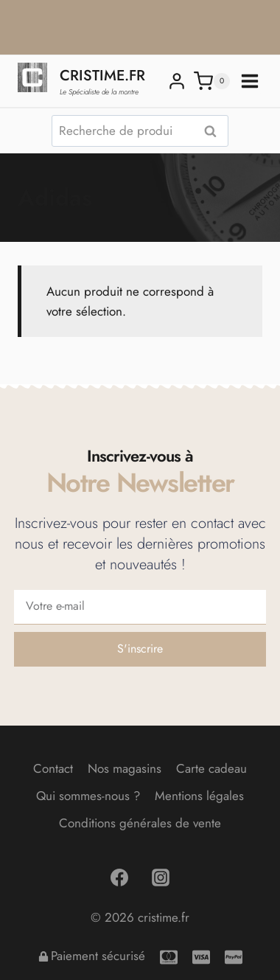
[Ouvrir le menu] (250, 81)
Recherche (214, 131)
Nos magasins (125, 768)
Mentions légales (199, 796)
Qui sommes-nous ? (88, 796)
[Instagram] (161, 878)
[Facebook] (119, 878)
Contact (53, 768)
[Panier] (212, 81)
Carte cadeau (211, 768)
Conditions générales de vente (140, 823)
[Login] (177, 81)
